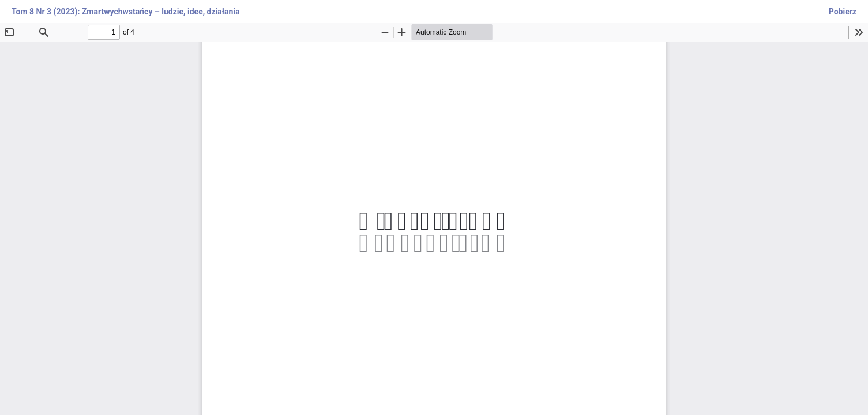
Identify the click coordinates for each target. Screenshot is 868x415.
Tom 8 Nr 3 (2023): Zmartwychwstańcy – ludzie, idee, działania (126, 12)
